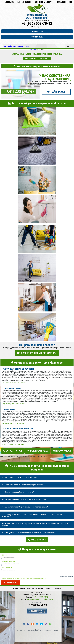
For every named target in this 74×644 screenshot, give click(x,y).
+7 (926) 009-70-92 (37, 24)
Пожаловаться (62, 450)
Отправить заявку (11, 582)
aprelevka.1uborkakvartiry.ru (16, 46)
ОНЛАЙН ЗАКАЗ (56, 92)
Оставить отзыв (13, 450)
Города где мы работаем (53, 587)
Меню (68, 46)
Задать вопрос (44, 58)
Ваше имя (4, 554)
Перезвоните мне (37, 31)
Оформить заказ (37, 37)
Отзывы (35, 587)
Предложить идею (38, 450)
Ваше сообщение (7, 567)
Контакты (41, 587)
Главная (16, 587)
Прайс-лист (23, 587)
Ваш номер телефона (8, 560)
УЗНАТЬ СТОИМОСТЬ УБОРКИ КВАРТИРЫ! (37, 353)
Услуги (29, 587)
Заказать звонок (30, 58)
